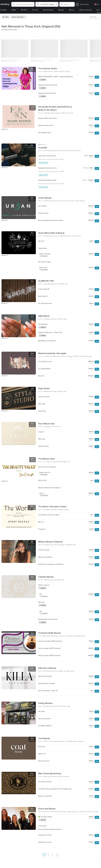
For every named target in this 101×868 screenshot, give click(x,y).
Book (97, 77)
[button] (23, 4)
